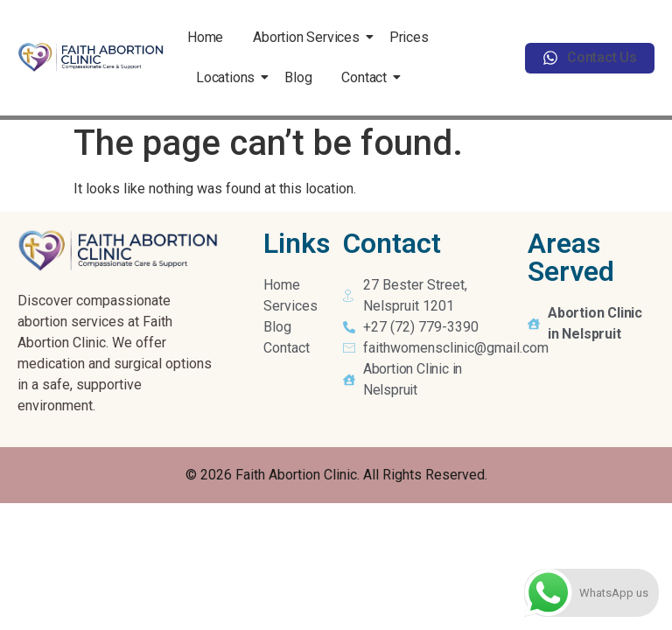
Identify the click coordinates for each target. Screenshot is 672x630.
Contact (367, 77)
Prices (409, 37)
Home (205, 37)
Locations (228, 77)
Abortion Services (309, 37)
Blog (298, 77)
